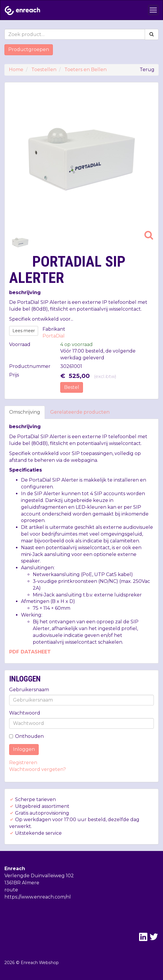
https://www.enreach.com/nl (38, 897)
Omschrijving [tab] (25, 412)
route (11, 890)
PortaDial (54, 336)
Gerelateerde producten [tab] (80, 412)
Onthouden (26, 736)
